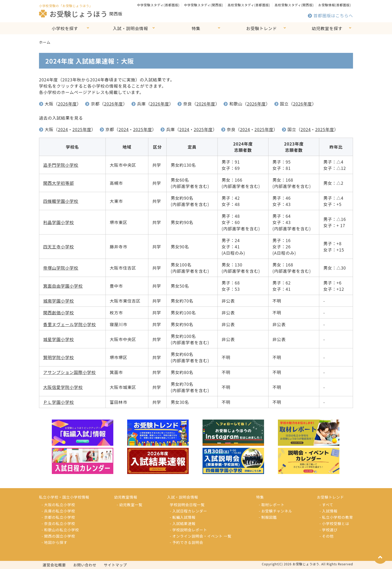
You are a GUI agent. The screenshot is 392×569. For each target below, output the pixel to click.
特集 (196, 28)
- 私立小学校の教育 (336, 517)
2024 (63, 129)
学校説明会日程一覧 (187, 505)
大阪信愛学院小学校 (63, 387)
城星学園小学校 (59, 339)
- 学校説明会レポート (189, 530)
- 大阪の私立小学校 (58, 505)
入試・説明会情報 (130, 28)
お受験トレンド (262, 28)
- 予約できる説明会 (187, 542)
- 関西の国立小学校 (58, 536)
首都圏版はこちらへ (330, 15)
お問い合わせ (85, 565)
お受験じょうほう (73, 14)
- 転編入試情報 (183, 517)
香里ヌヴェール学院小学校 (70, 324)
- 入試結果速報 (183, 523)
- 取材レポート (272, 505)
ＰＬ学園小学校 (59, 402)
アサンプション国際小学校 (69, 372)
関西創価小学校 (59, 313)
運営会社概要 (54, 565)
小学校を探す (65, 28)
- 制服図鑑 (268, 517)
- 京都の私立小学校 (58, 517)
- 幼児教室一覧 (130, 505)
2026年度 (67, 104)
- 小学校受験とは (334, 523)
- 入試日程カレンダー (189, 511)
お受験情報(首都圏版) (335, 5)
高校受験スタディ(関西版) (294, 5)
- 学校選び (329, 530)
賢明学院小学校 (59, 357)
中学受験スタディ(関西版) (204, 5)
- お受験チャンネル (276, 511)
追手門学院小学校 (61, 165)
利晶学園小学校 (59, 222)
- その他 (327, 536)
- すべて (326, 505)
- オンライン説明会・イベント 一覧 (201, 536)
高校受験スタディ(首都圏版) (249, 5)
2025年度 (82, 129)
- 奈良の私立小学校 (58, 523)
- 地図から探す (54, 542)
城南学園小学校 (59, 301)
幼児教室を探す (327, 28)
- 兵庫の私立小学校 (58, 511)
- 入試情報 (329, 511)
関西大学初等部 (59, 183)
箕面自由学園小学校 (63, 286)
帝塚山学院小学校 (61, 268)
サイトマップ (116, 565)
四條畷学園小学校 (61, 201)
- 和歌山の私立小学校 (60, 530)
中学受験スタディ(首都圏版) (158, 5)
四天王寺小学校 (59, 247)
